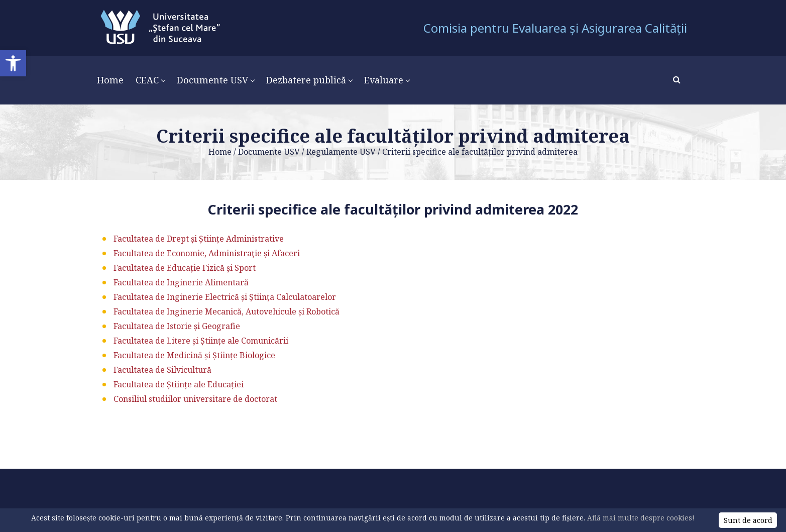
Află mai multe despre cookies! (641, 518)
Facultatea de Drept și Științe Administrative (199, 239)
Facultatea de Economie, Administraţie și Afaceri (207, 253)
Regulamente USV (341, 152)
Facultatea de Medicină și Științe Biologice (194, 355)
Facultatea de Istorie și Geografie (177, 326)
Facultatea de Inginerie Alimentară (181, 282)
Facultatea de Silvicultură (162, 370)
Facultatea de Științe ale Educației (179, 384)
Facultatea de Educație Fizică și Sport (185, 268)
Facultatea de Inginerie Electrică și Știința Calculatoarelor (225, 297)
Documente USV (269, 152)
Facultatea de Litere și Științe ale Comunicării (201, 341)
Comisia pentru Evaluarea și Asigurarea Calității (555, 28)
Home (220, 152)
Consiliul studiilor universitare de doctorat (195, 399)
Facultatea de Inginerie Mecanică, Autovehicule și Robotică (227, 311)
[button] (13, 63)
